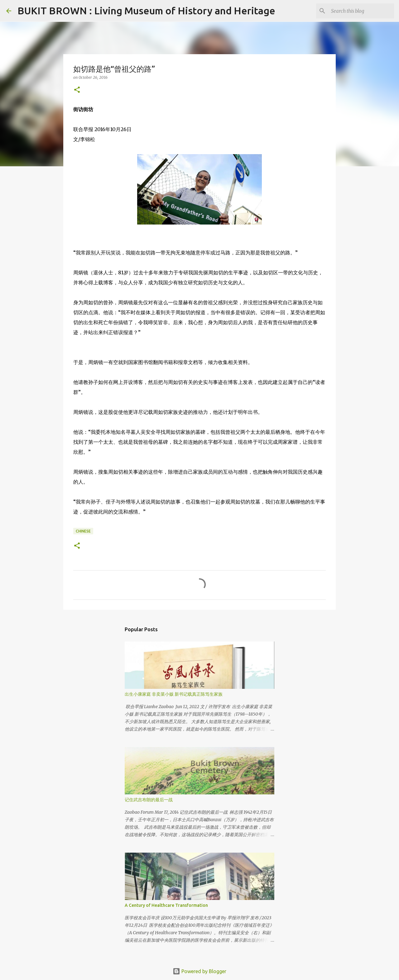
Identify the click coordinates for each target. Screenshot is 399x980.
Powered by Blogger (199, 971)
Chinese (83, 531)
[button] (77, 90)
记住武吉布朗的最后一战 (149, 800)
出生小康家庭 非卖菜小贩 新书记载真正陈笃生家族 (174, 694)
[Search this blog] (361, 11)
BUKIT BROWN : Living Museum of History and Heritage (146, 11)
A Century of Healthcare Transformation (166, 905)
